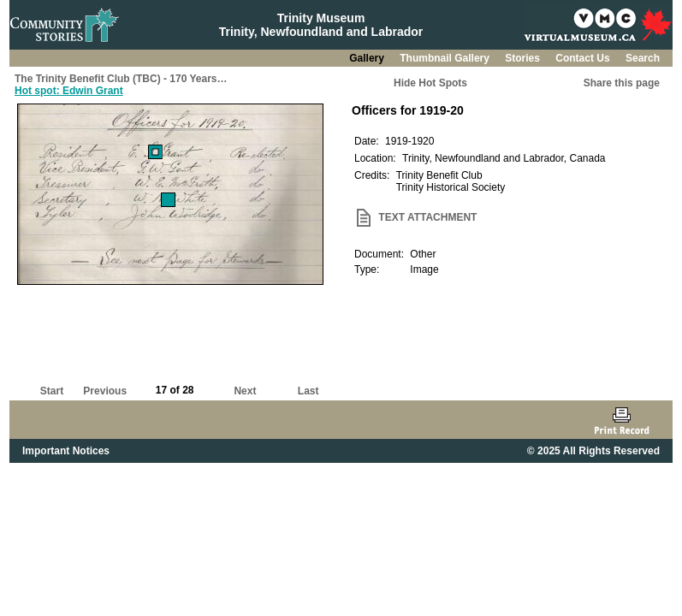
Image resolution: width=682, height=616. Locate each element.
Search (643, 58)
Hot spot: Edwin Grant (69, 91)
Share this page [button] (622, 83)
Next (245, 391)
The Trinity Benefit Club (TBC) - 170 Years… (121, 79)
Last (308, 391)
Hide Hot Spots (430, 83)
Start (52, 391)
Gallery (368, 58)
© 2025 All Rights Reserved (593, 451)
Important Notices (66, 451)
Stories (524, 58)
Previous (105, 391)
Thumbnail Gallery (446, 58)
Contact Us (584, 58)
